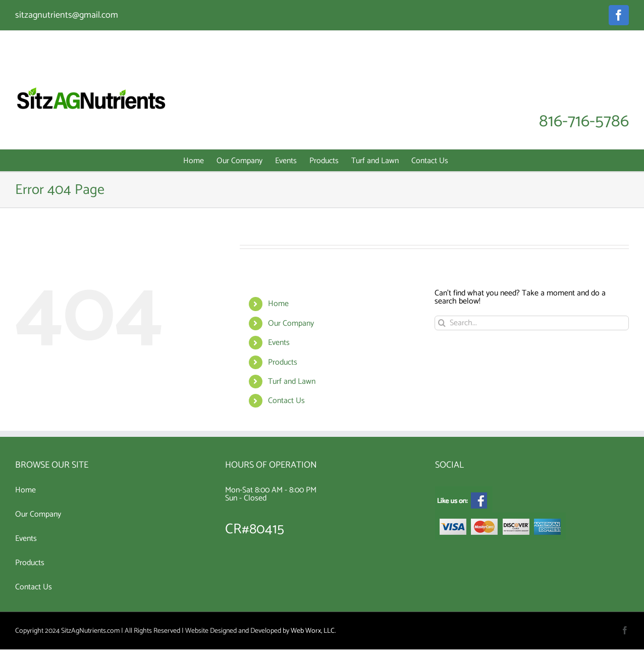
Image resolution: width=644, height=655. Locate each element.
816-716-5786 (584, 122)
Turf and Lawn (292, 382)
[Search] (442, 323)
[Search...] (532, 323)
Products (283, 362)
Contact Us (286, 401)
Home (278, 304)
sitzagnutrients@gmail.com (67, 15)
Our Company (291, 323)
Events (279, 343)
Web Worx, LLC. (313, 631)
